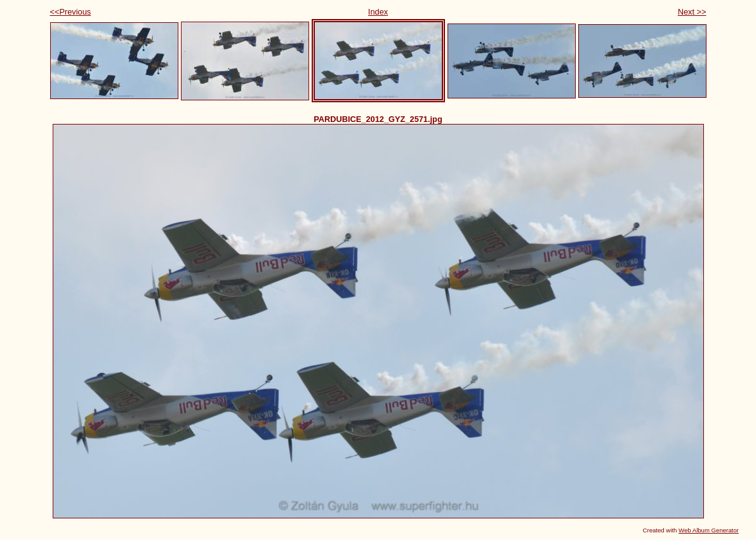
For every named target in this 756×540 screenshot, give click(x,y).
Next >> (692, 12)
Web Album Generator (709, 530)
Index (378, 12)
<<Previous (71, 12)
